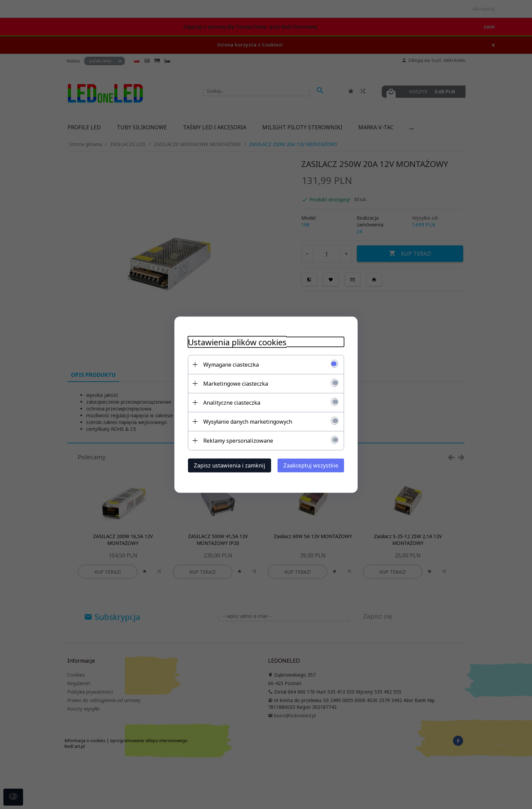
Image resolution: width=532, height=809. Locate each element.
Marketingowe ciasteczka (236, 383)
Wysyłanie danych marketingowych (248, 421)
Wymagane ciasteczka (231, 364)
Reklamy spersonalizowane (238, 440)
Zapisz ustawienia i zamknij (230, 465)
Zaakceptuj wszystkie (311, 465)
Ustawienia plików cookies (237, 342)
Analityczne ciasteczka (232, 402)
